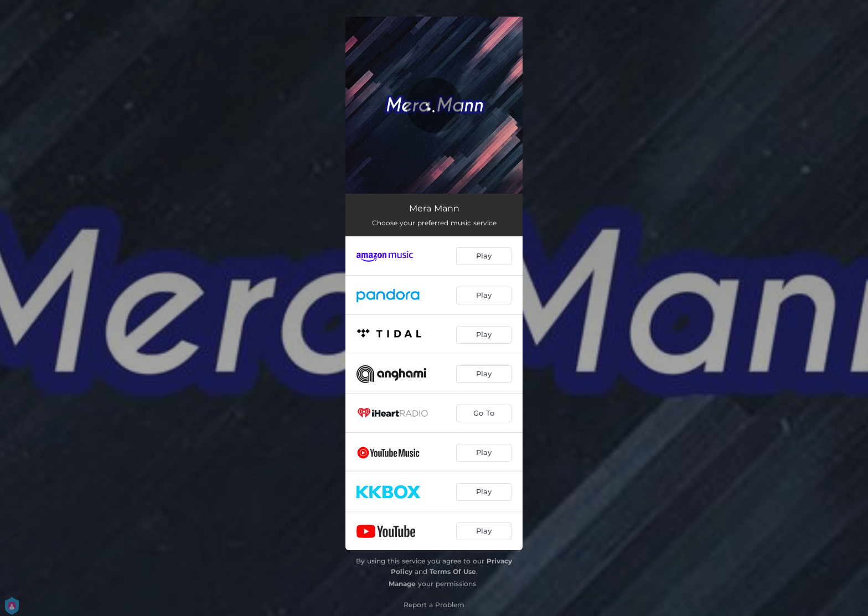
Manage (402, 584)
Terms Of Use (453, 571)
